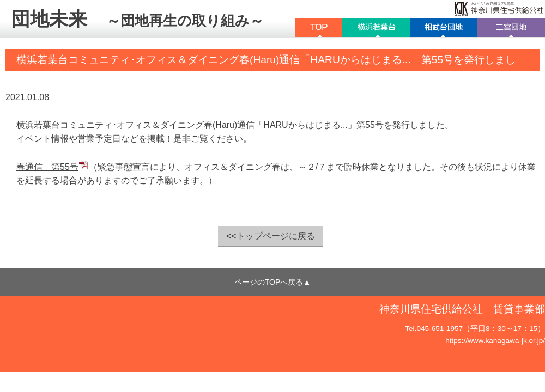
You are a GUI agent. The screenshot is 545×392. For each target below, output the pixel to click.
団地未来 (137, 19)
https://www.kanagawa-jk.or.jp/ (495, 341)
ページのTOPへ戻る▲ (272, 282)
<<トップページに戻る (271, 236)
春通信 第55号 (47, 167)
